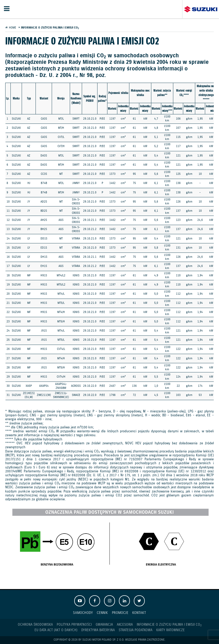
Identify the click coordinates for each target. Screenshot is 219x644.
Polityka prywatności (74, 625)
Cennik (102, 613)
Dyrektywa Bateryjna (98, 630)
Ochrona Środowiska (35, 625)
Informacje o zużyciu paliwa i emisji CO (169, 625)
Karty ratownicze (171, 630)
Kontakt (139, 613)
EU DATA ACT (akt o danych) (56, 630)
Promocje (120, 613)
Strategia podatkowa (136, 630)
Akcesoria (125, 625)
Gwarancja (104, 625)
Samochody (83, 613)
